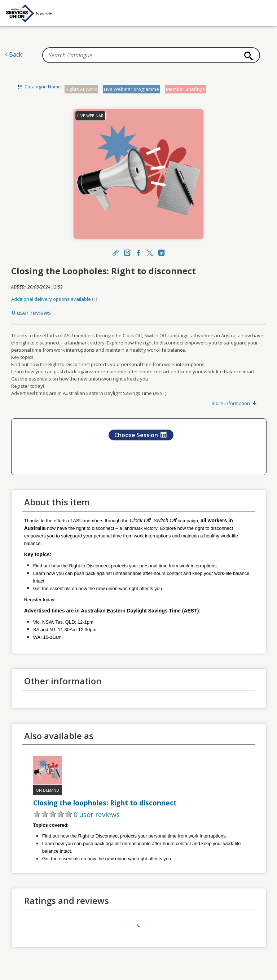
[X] (150, 253)
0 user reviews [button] (31, 313)
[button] (139, 313)
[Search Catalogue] (151, 55)
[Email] (127, 253)
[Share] (115, 253)
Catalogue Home (39, 87)
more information (234, 403)
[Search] (247, 56)
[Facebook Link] (138, 253)
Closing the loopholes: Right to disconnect (105, 803)
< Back (13, 54)
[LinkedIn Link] (162, 253)
